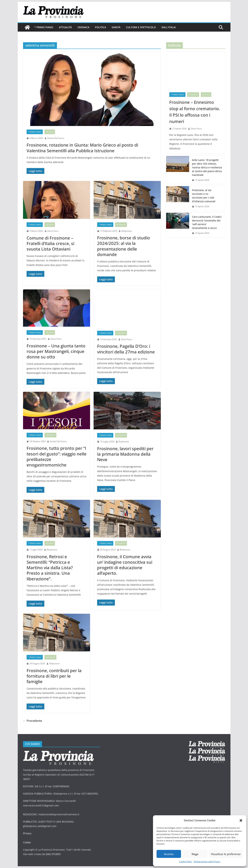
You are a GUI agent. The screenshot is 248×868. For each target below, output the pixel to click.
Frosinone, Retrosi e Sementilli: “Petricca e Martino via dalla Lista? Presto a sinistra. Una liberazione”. (50, 568)
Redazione (127, 231)
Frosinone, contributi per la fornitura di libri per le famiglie (54, 676)
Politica (101, 27)
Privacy (27, 833)
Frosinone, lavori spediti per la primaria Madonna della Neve (125, 454)
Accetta (169, 854)
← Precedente (33, 721)
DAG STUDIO (53, 854)
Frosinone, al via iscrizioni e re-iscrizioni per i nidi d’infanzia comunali (204, 196)
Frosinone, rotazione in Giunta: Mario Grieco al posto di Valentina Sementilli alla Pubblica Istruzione (82, 148)
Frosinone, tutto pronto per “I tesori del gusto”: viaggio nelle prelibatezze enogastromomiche (57, 456)
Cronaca (83, 27)
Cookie (27, 842)
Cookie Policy (186, 862)
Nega (195, 854)
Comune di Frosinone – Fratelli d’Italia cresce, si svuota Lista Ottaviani (50, 243)
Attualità (65, 27)
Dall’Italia (169, 27)
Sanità (116, 27)
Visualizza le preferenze (226, 854)
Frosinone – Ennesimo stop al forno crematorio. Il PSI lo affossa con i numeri (195, 112)
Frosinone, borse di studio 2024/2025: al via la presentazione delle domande (124, 246)
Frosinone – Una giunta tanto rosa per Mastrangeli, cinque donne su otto (56, 351)
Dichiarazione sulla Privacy (207, 862)
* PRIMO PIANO (44, 27)
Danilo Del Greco (56, 138)
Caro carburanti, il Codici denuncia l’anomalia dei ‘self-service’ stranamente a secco (207, 222)
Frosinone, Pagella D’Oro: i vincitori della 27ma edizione (126, 349)
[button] (241, 820)
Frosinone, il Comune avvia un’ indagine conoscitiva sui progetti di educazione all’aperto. (125, 565)
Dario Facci (53, 231)
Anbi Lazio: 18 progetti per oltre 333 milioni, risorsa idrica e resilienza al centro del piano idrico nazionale (207, 167)
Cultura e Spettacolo (141, 27)
